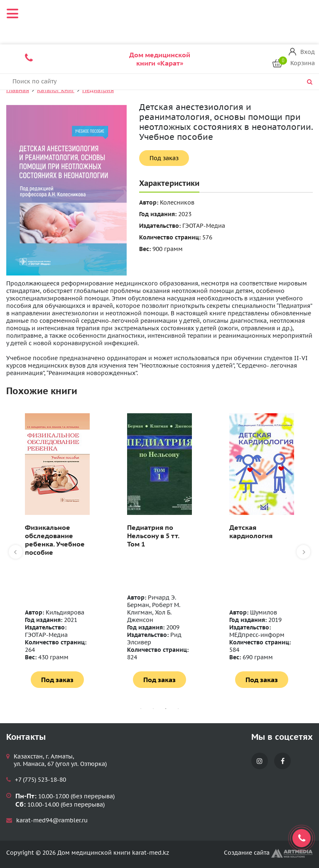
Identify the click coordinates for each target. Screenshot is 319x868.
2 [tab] (153, 709)
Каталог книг (56, 90)
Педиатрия (98, 90)
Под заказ (164, 158)
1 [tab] (141, 709)
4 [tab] (178, 709)
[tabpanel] (52, 551)
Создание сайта (268, 853)
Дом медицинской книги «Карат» (160, 59)
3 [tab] (166, 709)
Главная (18, 90)
